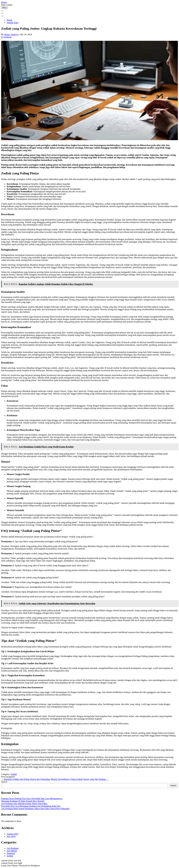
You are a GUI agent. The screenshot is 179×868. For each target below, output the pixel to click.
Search (4, 782)
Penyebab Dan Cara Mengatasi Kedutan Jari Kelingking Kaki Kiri (31, 806)
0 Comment (6, 37)
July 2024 (11, 836)
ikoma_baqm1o (11, 34)
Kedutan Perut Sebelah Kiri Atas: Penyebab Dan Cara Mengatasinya (32, 798)
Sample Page (13, 23)
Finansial (11, 853)
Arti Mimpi (12, 851)
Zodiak (14, 774)
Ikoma (4, 2)
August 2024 (12, 834)
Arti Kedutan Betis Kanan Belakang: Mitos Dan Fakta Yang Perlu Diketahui (35, 809)
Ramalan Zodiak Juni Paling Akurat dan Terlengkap (26, 779)
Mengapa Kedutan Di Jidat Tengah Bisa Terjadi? (23, 801)
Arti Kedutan (13, 848)
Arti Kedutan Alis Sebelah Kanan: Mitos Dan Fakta (24, 804)
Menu (5, 8)
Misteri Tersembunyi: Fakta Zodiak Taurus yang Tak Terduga (80, 779)
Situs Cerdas (7, 5)
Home (9, 20)
